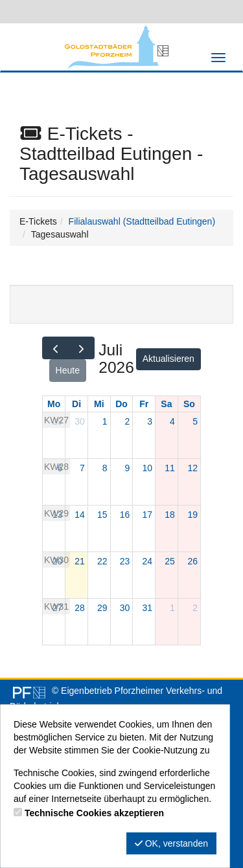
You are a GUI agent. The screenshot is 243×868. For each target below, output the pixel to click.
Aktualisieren (168, 359)
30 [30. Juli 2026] (125, 608)
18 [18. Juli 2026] (170, 515)
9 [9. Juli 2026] (128, 468)
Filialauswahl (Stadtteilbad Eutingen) (142, 221)
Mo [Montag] (54, 404)
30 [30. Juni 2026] (80, 421)
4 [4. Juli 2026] (172, 421)
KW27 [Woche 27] (56, 420)
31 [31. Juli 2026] (147, 608)
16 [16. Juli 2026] (125, 515)
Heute (68, 370)
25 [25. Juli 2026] (170, 561)
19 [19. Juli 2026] (192, 515)
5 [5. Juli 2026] (195, 421)
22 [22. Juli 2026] (102, 561)
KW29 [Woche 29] (56, 513)
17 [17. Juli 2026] (147, 515)
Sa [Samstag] (166, 404)
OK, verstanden (171, 843)
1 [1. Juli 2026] (105, 421)
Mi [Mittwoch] (99, 404)
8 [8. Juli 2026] (105, 468)
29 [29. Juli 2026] (102, 608)
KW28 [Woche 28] (56, 467)
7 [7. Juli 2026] (82, 468)
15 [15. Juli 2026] (102, 515)
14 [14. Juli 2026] (80, 515)
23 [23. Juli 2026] (125, 561)
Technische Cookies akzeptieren (94, 813)
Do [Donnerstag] (121, 404)
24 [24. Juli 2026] (147, 561)
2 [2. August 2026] (195, 608)
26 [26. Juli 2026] (192, 561)
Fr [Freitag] (144, 404)
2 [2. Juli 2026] (128, 421)
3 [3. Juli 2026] (150, 421)
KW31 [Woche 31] (56, 606)
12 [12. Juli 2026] (192, 468)
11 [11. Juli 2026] (170, 468)
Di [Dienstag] (76, 404)
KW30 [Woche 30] (56, 560)
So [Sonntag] (189, 404)
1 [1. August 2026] (172, 608)
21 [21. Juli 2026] (80, 561)
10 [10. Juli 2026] (147, 468)
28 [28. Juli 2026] (80, 608)
